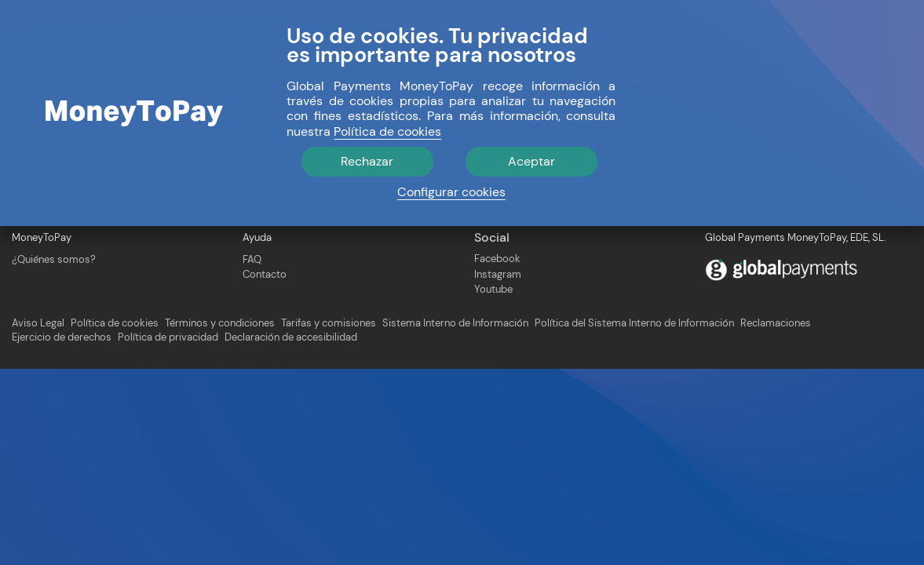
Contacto (265, 274)
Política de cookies (115, 323)
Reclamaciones (776, 323)
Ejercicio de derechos (62, 337)
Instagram (498, 274)
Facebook (497, 259)
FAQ (252, 259)
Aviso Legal (38, 323)
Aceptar (531, 161)
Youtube (493, 289)
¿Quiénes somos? (54, 259)
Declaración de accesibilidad (291, 337)
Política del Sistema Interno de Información (634, 323)
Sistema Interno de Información (455, 323)
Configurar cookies (451, 192)
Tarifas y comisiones (329, 323)
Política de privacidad (168, 337)
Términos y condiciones (220, 323)
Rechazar (367, 161)
